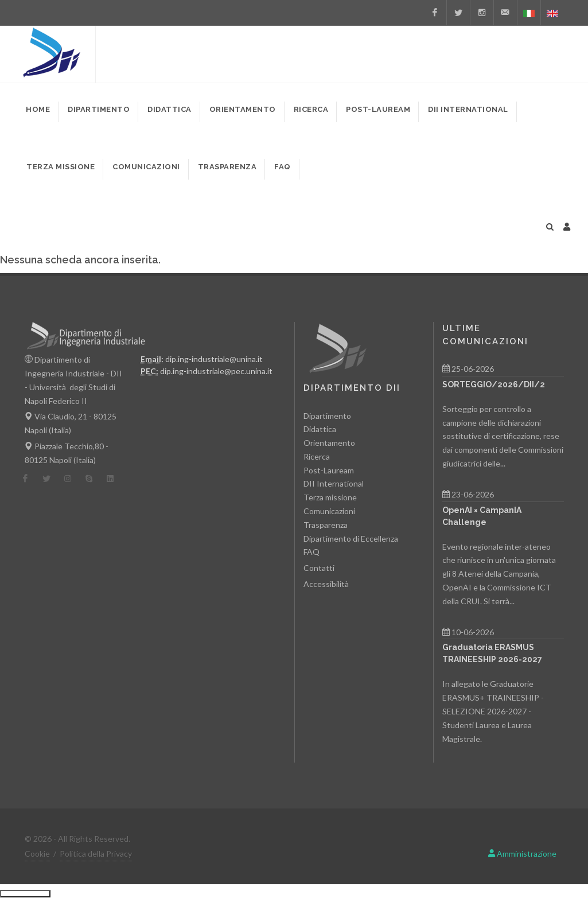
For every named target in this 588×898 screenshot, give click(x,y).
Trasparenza (326, 525)
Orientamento (329, 443)
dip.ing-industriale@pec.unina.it (216, 371)
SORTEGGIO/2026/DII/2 (494, 384)
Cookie (37, 854)
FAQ (311, 552)
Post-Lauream (329, 470)
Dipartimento (327, 416)
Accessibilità (326, 584)
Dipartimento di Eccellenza (351, 539)
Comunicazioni (329, 511)
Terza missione (330, 497)
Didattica (320, 429)
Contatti (319, 568)
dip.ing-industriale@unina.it (214, 359)
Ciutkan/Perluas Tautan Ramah (25, 893)
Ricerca (317, 456)
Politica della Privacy (96, 854)
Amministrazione (522, 854)
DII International (334, 483)
